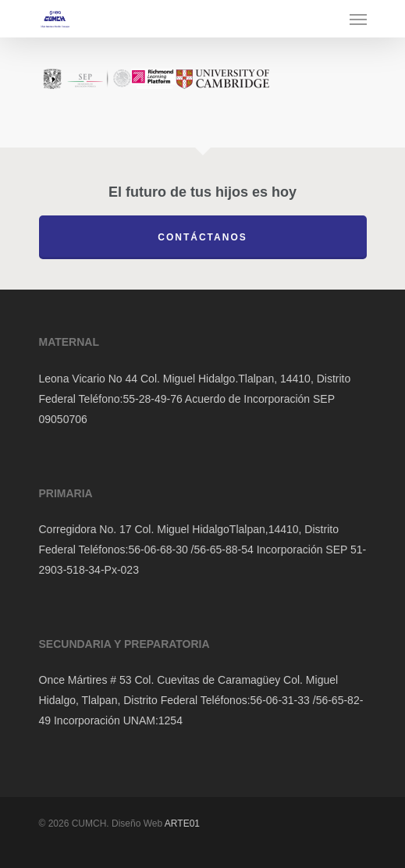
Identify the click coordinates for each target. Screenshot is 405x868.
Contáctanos (202, 237)
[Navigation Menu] (358, 19)
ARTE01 (182, 824)
